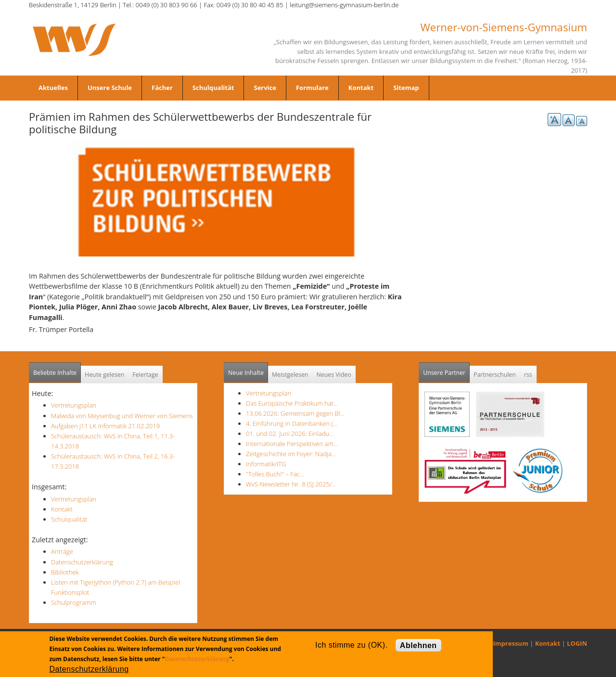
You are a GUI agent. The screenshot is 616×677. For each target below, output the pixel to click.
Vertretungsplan (74, 405)
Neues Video (334, 375)
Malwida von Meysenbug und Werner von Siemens (122, 416)
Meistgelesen (290, 375)
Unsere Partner (446, 370)
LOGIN (577, 643)
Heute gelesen (104, 375)
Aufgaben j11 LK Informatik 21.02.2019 (105, 426)
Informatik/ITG (266, 464)
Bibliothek (65, 572)
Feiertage (145, 375)
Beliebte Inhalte (55, 373)
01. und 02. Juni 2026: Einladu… (290, 434)
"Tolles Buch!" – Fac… (275, 474)
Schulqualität (213, 88)
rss (528, 375)
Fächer (162, 88)
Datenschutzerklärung (82, 562)
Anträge (62, 551)
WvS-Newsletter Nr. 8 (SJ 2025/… (291, 484)
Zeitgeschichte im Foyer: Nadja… (291, 454)
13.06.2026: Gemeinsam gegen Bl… (295, 413)
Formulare (312, 88)
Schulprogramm (74, 602)
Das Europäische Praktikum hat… (292, 403)
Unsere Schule (110, 88)
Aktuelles (53, 88)
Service (265, 88)
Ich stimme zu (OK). (351, 645)
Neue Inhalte (246, 373)
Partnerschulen (495, 375)
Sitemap (406, 88)
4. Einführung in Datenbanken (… (292, 423)
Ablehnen (418, 645)
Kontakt (361, 88)
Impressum (511, 643)
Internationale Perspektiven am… (292, 444)
